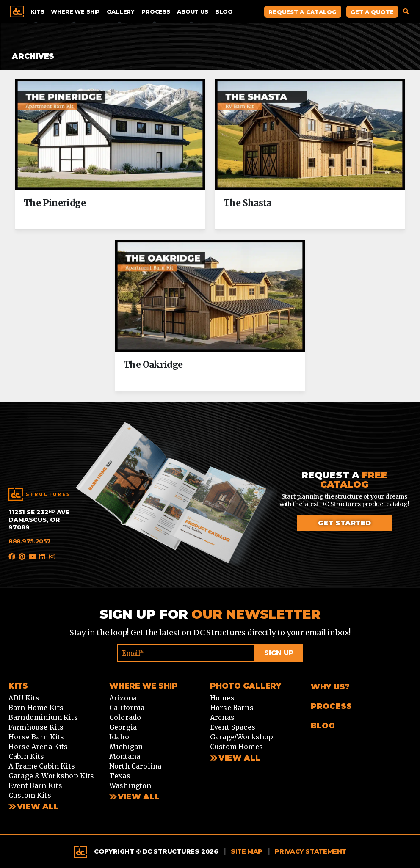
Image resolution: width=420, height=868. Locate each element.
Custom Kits (30, 795)
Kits (37, 11)
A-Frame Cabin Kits (42, 766)
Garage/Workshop (242, 737)
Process (156, 11)
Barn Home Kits (36, 708)
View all (139, 797)
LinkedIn (42, 557)
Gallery (121, 11)
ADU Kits (24, 698)
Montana (125, 756)
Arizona (123, 698)
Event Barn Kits (35, 785)
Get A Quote (372, 12)
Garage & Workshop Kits (51, 776)
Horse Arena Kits (38, 747)
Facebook (12, 557)
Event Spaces (233, 727)
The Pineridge (55, 203)
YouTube (32, 557)
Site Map (247, 851)
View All (38, 807)
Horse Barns (232, 708)
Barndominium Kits (43, 717)
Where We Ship (75, 11)
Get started (344, 523)
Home (17, 11)
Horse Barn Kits (36, 737)
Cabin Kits (26, 756)
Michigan (126, 747)
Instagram (52, 557)
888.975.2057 (30, 541)
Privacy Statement (311, 851)
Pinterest (22, 557)
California (127, 708)
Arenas (222, 717)
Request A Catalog (303, 12)
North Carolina (135, 766)
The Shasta (247, 203)
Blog (224, 11)
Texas (120, 776)
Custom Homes (236, 747)
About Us (193, 11)
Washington (130, 785)
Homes (222, 698)
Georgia (123, 727)
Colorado (125, 717)
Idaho (119, 737)
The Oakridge (153, 365)
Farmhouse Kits (36, 727)
